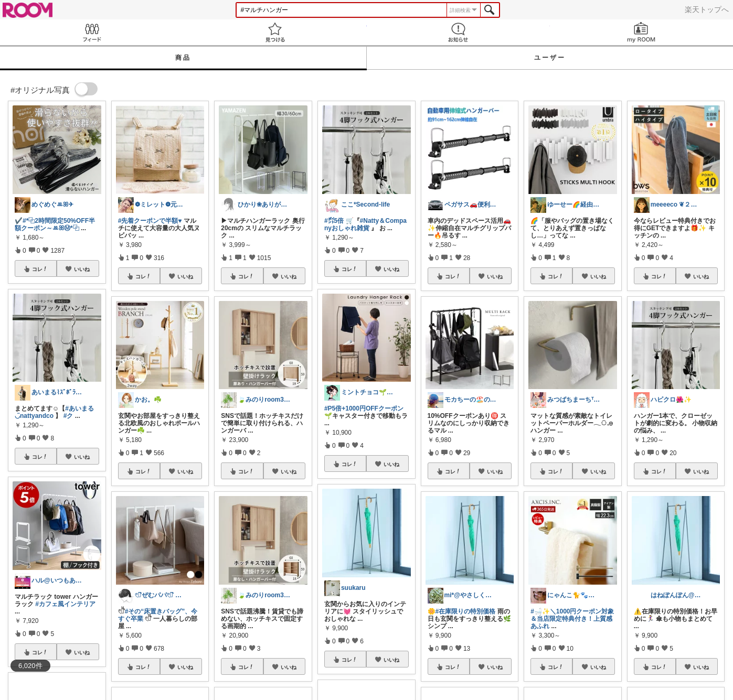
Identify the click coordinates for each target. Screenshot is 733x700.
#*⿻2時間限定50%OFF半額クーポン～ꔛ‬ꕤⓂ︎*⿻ (55, 224)
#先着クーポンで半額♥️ (150, 221)
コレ (40, 269)
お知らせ (458, 32)
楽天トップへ (707, 9)
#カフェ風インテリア (65, 604)
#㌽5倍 (334, 221)
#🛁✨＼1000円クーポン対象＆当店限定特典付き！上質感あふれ (572, 619)
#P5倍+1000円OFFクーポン (364, 408)
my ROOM (641, 32)
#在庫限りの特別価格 (466, 611)
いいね (82, 269)
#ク (68, 416)
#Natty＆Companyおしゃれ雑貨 (365, 224)
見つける (275, 32)
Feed (92, 32)
